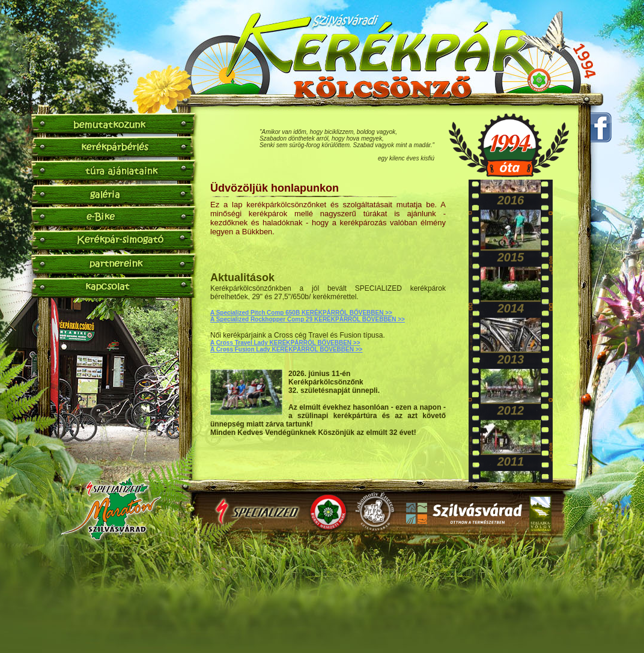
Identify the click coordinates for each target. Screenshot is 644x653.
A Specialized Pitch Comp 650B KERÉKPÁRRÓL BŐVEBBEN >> (301, 313)
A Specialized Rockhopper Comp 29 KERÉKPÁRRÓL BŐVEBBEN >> (308, 319)
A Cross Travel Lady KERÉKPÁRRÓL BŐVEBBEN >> (285, 343)
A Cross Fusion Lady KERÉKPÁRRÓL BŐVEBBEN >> (286, 349)
